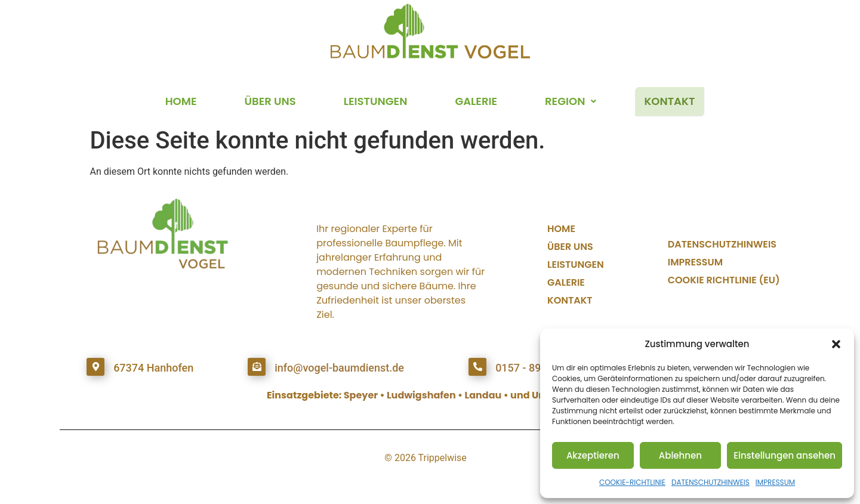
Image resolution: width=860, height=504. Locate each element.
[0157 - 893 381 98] (477, 367)
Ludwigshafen (421, 395)
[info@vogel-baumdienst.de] (257, 367)
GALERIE (476, 101)
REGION (571, 101)
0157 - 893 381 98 (539, 368)
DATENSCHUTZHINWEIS (710, 482)
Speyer (361, 395)
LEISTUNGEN (376, 101)
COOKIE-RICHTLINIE (632, 482)
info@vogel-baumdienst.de (339, 368)
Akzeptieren (593, 455)
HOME (181, 101)
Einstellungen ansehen (785, 455)
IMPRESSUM (775, 482)
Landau (483, 395)
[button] (836, 344)
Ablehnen (680, 455)
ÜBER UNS (270, 101)
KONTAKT (669, 101)
